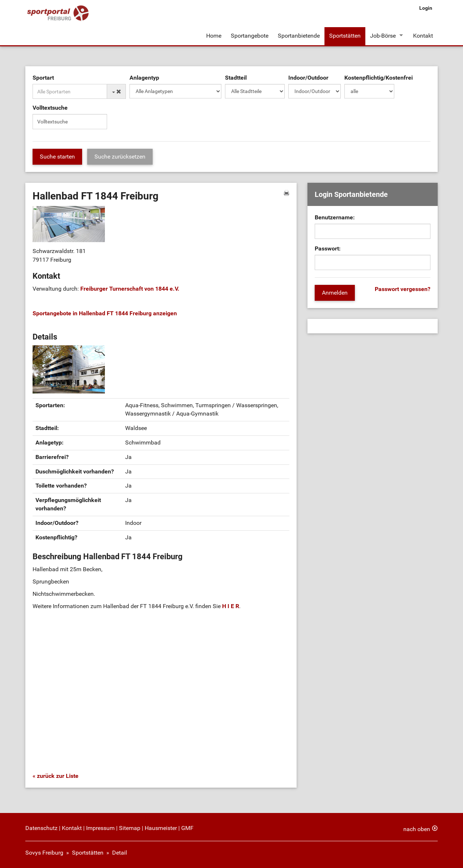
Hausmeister (161, 828)
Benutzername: (335, 217)
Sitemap (130, 828)
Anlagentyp (144, 78)
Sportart (43, 78)
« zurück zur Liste (56, 776)
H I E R (231, 606)
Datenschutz (41, 828)
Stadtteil (236, 78)
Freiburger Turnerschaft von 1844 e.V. (130, 289)
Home (214, 36)
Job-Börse (383, 36)
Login (426, 8)
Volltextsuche (50, 108)
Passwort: (328, 248)
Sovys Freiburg (44, 853)
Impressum (100, 828)
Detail (120, 853)
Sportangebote (250, 36)
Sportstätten (345, 36)
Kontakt (423, 36)
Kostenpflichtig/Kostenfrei (379, 78)
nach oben (417, 829)
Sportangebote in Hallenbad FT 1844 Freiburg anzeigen (105, 313)
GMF (187, 828)
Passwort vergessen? (403, 289)
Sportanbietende (299, 36)
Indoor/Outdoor (308, 78)
